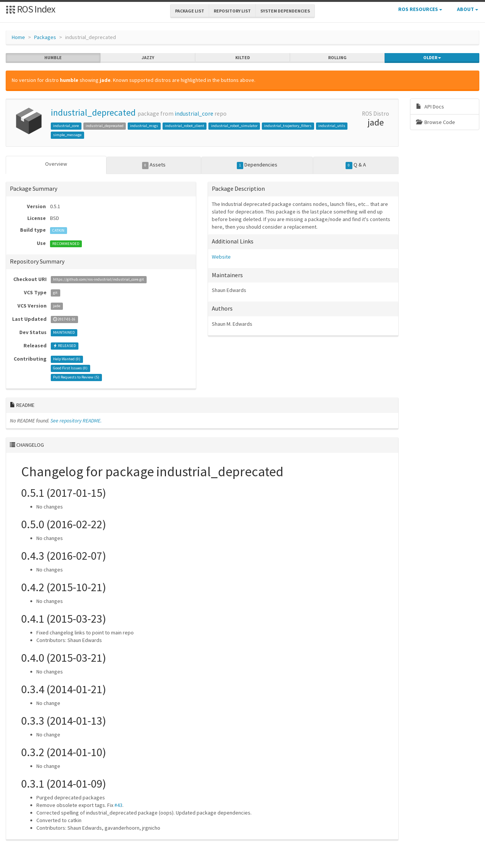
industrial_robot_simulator (234, 126)
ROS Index (31, 9)
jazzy (148, 58)
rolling (337, 58)
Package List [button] (190, 11)
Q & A (356, 165)
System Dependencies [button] (285, 11)
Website (221, 257)
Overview (56, 164)
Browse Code (436, 122)
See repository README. (76, 421)
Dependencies (257, 165)
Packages (45, 37)
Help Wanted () (67, 359)
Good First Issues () (70, 368)
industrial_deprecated (93, 112)
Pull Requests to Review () (76, 377)
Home (18, 37)
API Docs (430, 107)
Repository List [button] (232, 11)
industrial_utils (332, 126)
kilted (243, 58)
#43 (118, 805)
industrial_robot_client (185, 126)
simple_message (67, 135)
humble (53, 58)
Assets (154, 165)
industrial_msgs (144, 126)
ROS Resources (420, 9)
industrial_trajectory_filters (288, 126)
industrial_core (194, 114)
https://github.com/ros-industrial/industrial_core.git (99, 280)
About (468, 9)
